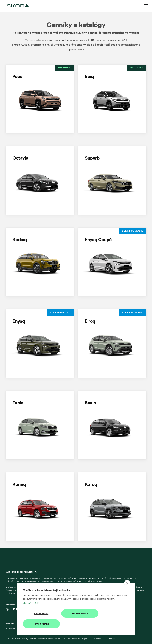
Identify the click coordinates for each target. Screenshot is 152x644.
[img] (18, 6)
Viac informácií (31, 603)
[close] (127, 583)
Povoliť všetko (41, 624)
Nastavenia (41, 613)
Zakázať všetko (80, 613)
